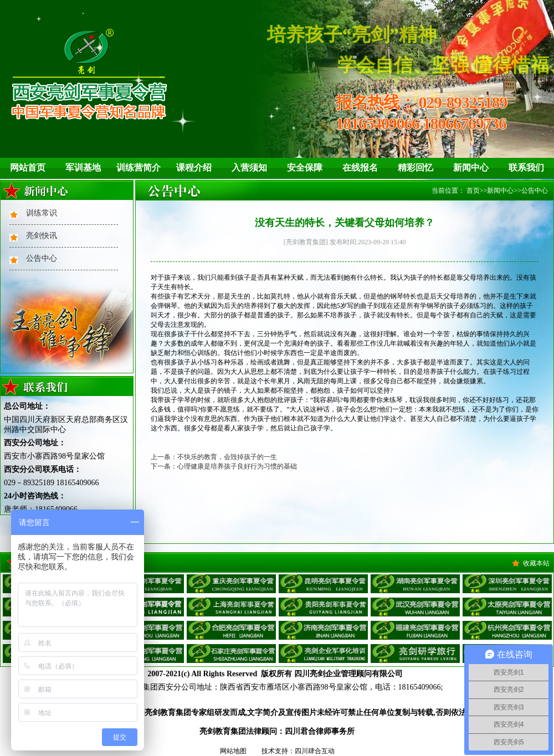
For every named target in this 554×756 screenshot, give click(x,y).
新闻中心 (471, 168)
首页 (473, 191)
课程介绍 (194, 168)
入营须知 (249, 168)
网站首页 (28, 168)
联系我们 (526, 168)
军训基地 (83, 168)
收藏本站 (536, 563)
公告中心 (42, 258)
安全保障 (305, 168)
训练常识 (42, 213)
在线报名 (360, 168)
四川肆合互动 (315, 751)
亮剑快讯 (42, 236)
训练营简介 (138, 168)
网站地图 (233, 751)
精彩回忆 (416, 168)
